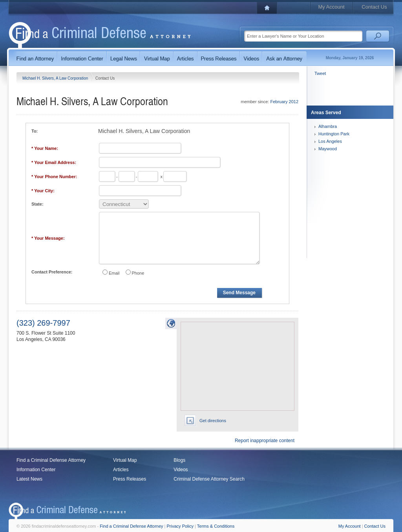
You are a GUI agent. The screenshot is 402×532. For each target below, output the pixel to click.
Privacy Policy (180, 526)
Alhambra (328, 126)
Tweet (320, 73)
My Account (331, 7)
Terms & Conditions (216, 526)
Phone (138, 273)
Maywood (328, 149)
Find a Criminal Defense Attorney (51, 460)
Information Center (36, 470)
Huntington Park (334, 134)
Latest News (29, 479)
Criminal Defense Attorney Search (209, 479)
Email (114, 273)
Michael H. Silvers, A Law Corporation (56, 78)
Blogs (179, 460)
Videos (181, 470)
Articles (121, 470)
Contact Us (374, 7)
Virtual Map (125, 460)
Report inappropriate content (265, 441)
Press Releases (130, 479)
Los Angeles (330, 141)
